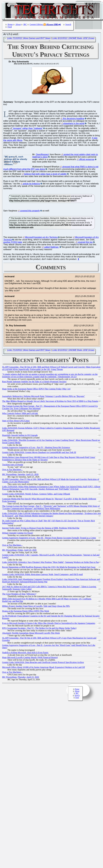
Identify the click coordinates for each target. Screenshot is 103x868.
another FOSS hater (13, 243)
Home (10, 24)
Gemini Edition (36, 24)
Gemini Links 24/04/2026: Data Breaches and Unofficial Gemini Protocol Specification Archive (43, 663)
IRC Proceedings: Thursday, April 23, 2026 (21, 678)
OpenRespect (42, 155)
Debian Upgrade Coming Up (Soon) (18, 534)
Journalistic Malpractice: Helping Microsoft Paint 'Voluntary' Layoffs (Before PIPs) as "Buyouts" (43, 397)
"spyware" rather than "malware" (28, 129)
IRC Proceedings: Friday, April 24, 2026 (19, 551)
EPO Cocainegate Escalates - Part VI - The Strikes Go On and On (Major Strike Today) (39, 629)
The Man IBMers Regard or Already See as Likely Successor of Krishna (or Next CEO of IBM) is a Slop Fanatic (50, 402)
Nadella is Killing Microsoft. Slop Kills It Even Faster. (25, 653)
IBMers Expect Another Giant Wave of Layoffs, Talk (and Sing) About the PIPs (36, 607)
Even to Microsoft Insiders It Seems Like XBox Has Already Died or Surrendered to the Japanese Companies (49, 624)
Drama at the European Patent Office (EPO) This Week (26, 612)
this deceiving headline (74, 119)
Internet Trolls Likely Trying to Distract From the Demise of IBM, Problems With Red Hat (41, 529)
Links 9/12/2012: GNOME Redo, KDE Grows (73, 39)
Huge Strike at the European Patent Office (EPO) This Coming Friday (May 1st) (36, 389)
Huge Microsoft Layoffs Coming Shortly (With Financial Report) (30, 658)
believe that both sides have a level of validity (45, 175)
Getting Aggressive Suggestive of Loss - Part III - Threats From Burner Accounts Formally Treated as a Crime (49, 538)
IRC (25, 24)
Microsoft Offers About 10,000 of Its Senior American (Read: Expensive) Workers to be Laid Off (43, 668)
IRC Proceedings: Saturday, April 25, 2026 (20, 475)
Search (68, 24)
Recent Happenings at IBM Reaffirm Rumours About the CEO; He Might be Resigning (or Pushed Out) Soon (49, 568)
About (18, 24)
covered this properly (30, 211)
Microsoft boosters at (41, 238)
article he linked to (32, 184)
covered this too (85, 243)
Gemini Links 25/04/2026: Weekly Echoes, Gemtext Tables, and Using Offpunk (36, 495)
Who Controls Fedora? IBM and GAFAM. (20, 414)
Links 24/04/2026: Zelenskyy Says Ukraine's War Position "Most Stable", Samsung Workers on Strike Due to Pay (51, 563)
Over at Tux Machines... (12, 470)
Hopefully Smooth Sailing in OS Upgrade (20, 436)
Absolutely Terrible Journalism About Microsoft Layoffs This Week (31, 634)
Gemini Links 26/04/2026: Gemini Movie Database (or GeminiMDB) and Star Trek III (39, 453)
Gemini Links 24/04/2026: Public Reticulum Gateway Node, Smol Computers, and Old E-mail (42, 575)
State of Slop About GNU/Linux (16, 421)
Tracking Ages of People (13, 465)
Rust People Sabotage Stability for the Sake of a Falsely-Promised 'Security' (34, 382)
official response (87, 160)
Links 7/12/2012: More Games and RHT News (29, 39)
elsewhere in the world (74, 124)
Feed (10, 27)
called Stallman (52, 248)
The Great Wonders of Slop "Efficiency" (19, 595)
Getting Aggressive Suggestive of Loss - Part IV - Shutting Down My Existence (36, 448)
